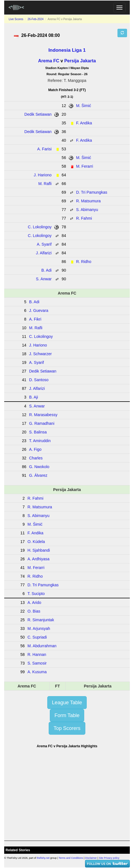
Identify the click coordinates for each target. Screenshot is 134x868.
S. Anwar (44, 279)
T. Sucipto (36, 594)
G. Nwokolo (39, 467)
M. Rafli (45, 184)
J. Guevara (39, 310)
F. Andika (84, 123)
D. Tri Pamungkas (92, 192)
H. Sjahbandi (39, 550)
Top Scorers (67, 728)
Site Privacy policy (109, 858)
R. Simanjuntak (41, 620)
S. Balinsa (38, 432)
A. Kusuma (37, 672)
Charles (36, 458)
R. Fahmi (84, 218)
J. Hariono (43, 175)
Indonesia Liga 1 (67, 50)
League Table (67, 703)
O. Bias (34, 611)
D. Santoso (39, 380)
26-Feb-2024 (35, 19)
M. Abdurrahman (42, 646)
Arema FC (49, 61)
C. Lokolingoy (40, 227)
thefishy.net (43, 858)
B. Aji (34, 397)
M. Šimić (84, 106)
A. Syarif (44, 244)
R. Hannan (37, 654)
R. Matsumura (88, 201)
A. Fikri (35, 319)
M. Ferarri (85, 166)
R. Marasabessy (43, 415)
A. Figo (35, 449)
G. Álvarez (38, 475)
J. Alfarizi (44, 253)
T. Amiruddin (40, 441)
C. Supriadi (37, 637)
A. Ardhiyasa (38, 559)
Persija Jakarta (80, 61)
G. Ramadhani (42, 423)
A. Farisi (44, 149)
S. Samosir (37, 663)
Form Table (67, 715)
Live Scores (16, 19)
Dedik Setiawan (38, 114)
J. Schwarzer (40, 354)
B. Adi (47, 270)
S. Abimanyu (87, 210)
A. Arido (34, 603)
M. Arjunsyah (39, 629)
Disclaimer (91, 858)
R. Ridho (84, 262)
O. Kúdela (36, 542)
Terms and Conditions (71, 858)
